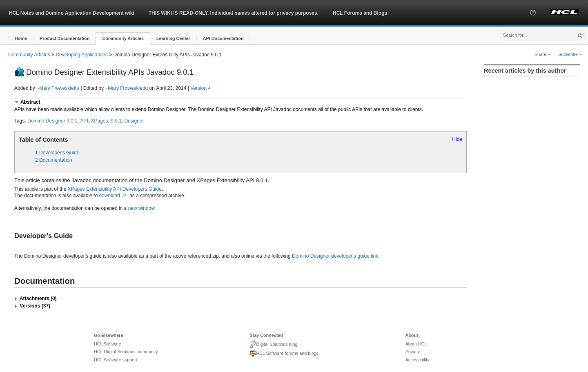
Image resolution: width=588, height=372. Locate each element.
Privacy (413, 352)
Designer (134, 121)
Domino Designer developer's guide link (335, 256)
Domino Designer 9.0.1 (52, 121)
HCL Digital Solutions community (126, 352)
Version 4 (200, 88)
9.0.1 (116, 121)
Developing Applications (81, 55)
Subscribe (570, 54)
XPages (99, 121)
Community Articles (29, 55)
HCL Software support (116, 360)
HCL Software (108, 344)
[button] (533, 20)
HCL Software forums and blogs (284, 354)
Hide (457, 139)
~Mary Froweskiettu (58, 88)
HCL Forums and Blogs (360, 13)
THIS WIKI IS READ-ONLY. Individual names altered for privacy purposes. (234, 13)
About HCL (416, 344)
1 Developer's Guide (57, 153)
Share (543, 54)
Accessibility (418, 360)
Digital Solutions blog (273, 345)
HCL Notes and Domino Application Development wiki (72, 13)
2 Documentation (54, 160)
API (84, 121)
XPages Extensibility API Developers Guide (115, 189)
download (113, 196)
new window (141, 208)
